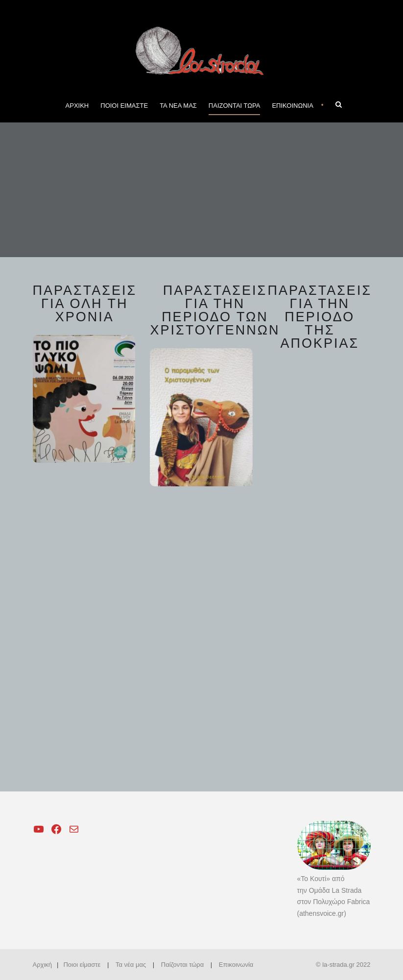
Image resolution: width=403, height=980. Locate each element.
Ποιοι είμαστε (82, 965)
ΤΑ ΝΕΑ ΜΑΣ (178, 106)
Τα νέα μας (131, 965)
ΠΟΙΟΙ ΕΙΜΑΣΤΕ (124, 106)
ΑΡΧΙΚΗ (77, 106)
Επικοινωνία (236, 965)
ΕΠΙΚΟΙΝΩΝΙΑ (292, 106)
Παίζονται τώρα (182, 965)
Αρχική (43, 965)
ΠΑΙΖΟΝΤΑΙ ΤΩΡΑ (235, 106)
